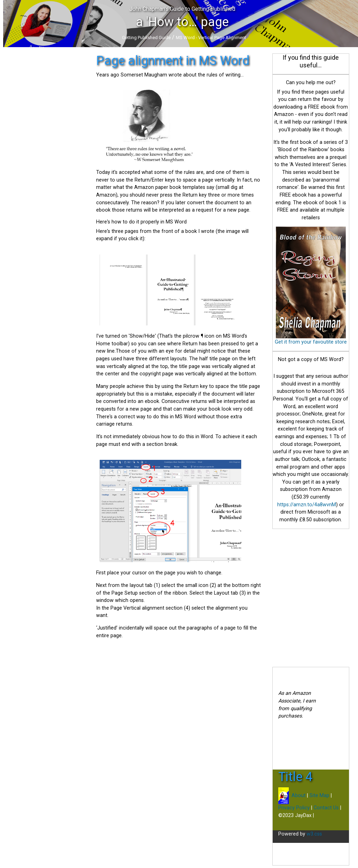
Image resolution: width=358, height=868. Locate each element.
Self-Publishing (20, 97)
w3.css (314, 834)
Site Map (319, 796)
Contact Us (326, 808)
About (298, 796)
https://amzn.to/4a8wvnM (307, 505)
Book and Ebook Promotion (35, 106)
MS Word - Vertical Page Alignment (211, 38)
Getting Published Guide (146, 38)
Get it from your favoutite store (311, 342)
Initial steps (16, 80)
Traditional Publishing (27, 89)
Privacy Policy (294, 808)
